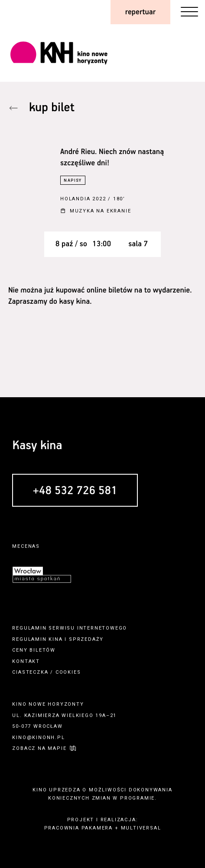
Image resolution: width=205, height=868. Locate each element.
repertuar (140, 12)
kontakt (26, 661)
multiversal (141, 828)
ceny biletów (34, 650)
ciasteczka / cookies (46, 672)
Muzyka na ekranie (101, 211)
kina (55, 639)
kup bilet (52, 108)
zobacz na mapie (39, 748)
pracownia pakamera (78, 828)
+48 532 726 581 (75, 491)
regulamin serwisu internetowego (70, 628)
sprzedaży (86, 639)
